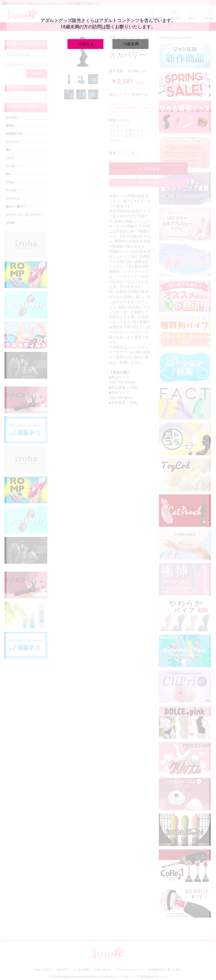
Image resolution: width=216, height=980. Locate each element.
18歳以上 (86, 44)
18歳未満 (131, 44)
